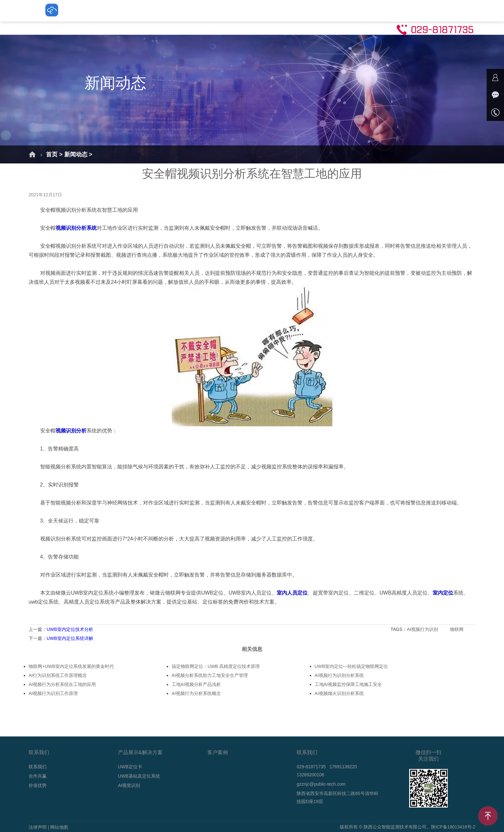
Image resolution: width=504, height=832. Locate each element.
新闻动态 (321, 10)
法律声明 (38, 827)
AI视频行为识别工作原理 (53, 693)
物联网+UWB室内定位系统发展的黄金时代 (71, 666)
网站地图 (59, 827)
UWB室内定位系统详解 (70, 638)
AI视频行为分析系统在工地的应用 (62, 684)
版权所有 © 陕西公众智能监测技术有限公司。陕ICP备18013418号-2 (407, 827)
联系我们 (395, 10)
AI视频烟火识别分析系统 (339, 693)
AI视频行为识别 (423, 629)
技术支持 (358, 10)
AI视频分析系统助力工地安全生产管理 (210, 675)
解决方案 (136, 10)
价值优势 (38, 785)
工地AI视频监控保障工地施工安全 (348, 684)
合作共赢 (38, 776)
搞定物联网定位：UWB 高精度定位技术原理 (216, 666)
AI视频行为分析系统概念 (196, 693)
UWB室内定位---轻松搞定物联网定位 (351, 666)
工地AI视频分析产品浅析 (196, 684)
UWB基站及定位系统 (229, 10)
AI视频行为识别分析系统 (339, 675)
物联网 (457, 629)
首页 (104, 10)
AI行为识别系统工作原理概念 (58, 675)
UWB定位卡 (176, 10)
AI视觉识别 (282, 10)
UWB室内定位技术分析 (70, 629)
